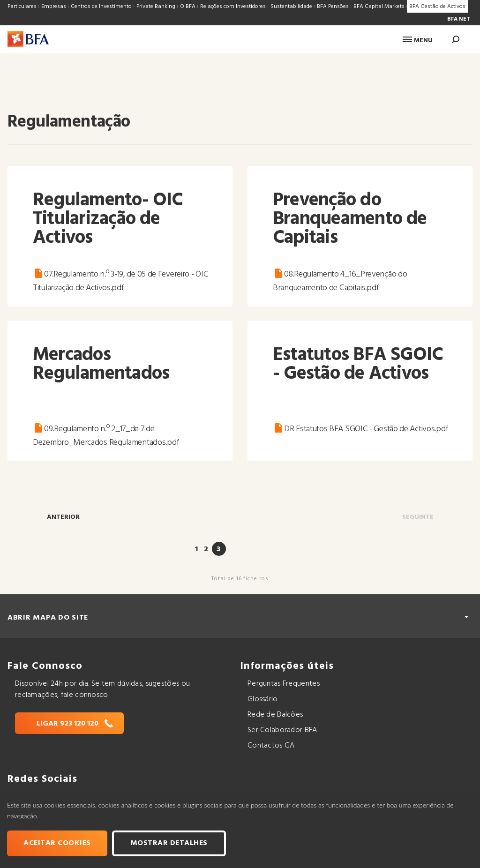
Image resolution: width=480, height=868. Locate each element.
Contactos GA (271, 746)
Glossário (263, 699)
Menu (418, 41)
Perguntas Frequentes (284, 684)
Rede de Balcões (275, 715)
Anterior (63, 517)
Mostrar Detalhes (169, 843)
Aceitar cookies (57, 843)
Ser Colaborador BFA (282, 730)
